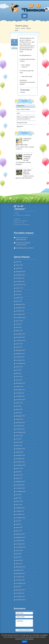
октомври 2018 (20, 488)
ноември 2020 (20, 426)
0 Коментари (15, 47)
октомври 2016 (20, 544)
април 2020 (19, 442)
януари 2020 (20, 452)
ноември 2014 (20, 593)
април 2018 (19, 501)
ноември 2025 (20, 278)
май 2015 (19, 587)
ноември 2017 (20, 511)
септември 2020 (21, 432)
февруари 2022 (21, 383)
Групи (18, 113)
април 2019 (19, 475)
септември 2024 (21, 317)
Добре (24, 642)
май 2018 (19, 498)
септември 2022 (21, 363)
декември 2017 (21, 508)
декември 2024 (21, 308)
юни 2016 (19, 554)
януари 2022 (20, 386)
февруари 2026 (21, 272)
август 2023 (19, 344)
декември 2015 (21, 573)
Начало (17, 28)
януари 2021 (20, 419)
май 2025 (19, 295)
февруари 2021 (21, 416)
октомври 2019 (20, 462)
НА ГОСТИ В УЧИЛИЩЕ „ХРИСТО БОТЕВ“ (28, 157)
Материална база (22, 123)
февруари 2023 (21, 350)
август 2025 (19, 288)
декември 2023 (21, 334)
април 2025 (19, 298)
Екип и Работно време (23, 109)
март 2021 (19, 413)
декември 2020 (21, 422)
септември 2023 (21, 341)
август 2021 (19, 403)
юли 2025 (19, 291)
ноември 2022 (20, 357)
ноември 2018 (20, 485)
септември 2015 (21, 583)
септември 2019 (21, 465)
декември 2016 (21, 537)
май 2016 (19, 557)
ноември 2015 (20, 577)
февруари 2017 (21, 534)
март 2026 (19, 268)
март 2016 (19, 564)
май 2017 (19, 524)
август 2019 (19, 468)
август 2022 (19, 367)
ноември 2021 (20, 393)
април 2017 (19, 527)
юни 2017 (19, 521)
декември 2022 (21, 354)
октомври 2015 (20, 580)
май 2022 (19, 373)
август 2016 (19, 551)
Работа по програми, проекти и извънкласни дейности (26, 118)
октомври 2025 (20, 281)
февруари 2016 (21, 567)
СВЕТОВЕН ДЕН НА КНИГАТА (27, 172)
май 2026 (19, 262)
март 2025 (19, 301)
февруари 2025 (21, 304)
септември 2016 (21, 547)
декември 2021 (21, 390)
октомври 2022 (20, 360)
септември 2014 (21, 600)
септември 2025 (21, 285)
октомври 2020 (20, 429)
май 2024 (19, 327)
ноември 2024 (20, 311)
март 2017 (19, 531)
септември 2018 (21, 491)
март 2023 (19, 347)
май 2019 (19, 472)
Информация (21, 106)
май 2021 (19, 406)
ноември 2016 (20, 541)
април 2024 (19, 331)
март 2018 (19, 505)
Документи (20, 126)
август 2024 (19, 321)
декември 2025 (21, 275)
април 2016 (19, 560)
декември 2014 (21, 590)
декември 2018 (21, 482)
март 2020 (19, 446)
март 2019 (19, 478)
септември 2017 (21, 518)
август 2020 (19, 436)
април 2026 (19, 265)
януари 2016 (20, 570)
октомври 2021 (20, 396)
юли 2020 (19, 439)
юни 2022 (19, 370)
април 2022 (19, 377)
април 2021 (19, 409)
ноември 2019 (20, 459)
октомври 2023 (20, 337)
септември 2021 (21, 400)
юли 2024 (19, 324)
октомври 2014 (20, 596)
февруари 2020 (21, 449)
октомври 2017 (20, 514)
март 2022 (19, 380)
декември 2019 (21, 455)
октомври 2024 (20, 314)
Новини (23, 28)
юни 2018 (19, 495)
